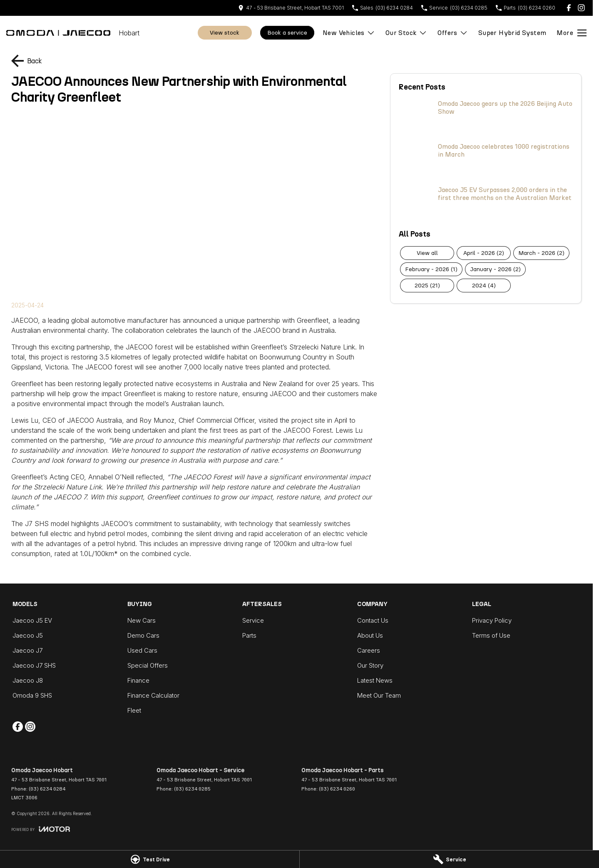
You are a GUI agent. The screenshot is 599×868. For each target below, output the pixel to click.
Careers (369, 650)
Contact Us (373, 620)
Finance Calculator (153, 695)
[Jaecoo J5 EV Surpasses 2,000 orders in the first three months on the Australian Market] (486, 203)
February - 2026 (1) (431, 269)
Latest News (375, 680)
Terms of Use (491, 635)
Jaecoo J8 (28, 680)
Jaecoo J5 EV (32, 620)
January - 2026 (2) (495, 269)
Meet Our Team (379, 695)
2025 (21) (427, 286)
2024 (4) (484, 286)
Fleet (134, 710)
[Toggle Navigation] (572, 33)
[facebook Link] (569, 8)
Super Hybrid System (512, 33)
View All (427, 253)
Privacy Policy (492, 620)
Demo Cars (143, 635)
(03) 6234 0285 (192, 789)
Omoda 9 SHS (32, 695)
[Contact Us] (291, 8)
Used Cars (142, 650)
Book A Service (287, 33)
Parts (249, 635)
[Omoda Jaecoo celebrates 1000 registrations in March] (486, 160)
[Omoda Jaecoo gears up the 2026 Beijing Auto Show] (486, 117)
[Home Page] (58, 33)
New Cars (142, 620)
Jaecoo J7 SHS (34, 665)
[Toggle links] (41, 829)
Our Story (370, 665)
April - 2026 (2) (484, 253)
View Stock (225, 33)
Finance (138, 680)
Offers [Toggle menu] (452, 33)
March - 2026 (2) (541, 253)
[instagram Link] (581, 8)
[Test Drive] (150, 859)
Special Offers (148, 665)
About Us (370, 635)
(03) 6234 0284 (47, 789)
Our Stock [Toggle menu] (406, 33)
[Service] (449, 859)
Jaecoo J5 (28, 635)
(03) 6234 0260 (337, 789)
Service (253, 620)
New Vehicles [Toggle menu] (349, 33)
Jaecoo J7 (27, 650)
